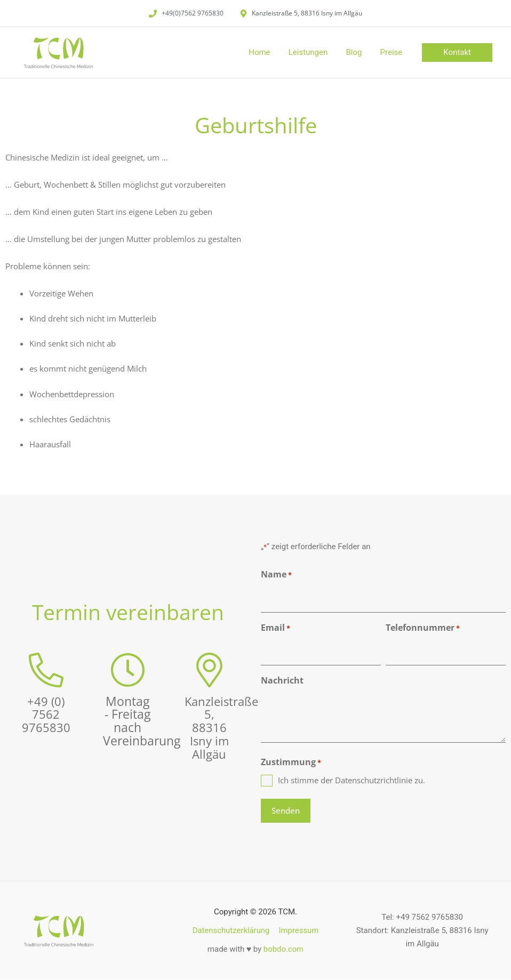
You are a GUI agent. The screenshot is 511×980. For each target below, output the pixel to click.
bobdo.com (284, 949)
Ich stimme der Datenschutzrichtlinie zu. (352, 780)
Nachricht (282, 680)
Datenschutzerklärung (231, 930)
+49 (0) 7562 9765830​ (46, 715)
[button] (457, 53)
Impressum (298, 930)
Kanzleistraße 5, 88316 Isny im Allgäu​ (223, 728)
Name (276, 575)
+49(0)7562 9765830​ (193, 13)
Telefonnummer (423, 628)
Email (276, 628)
